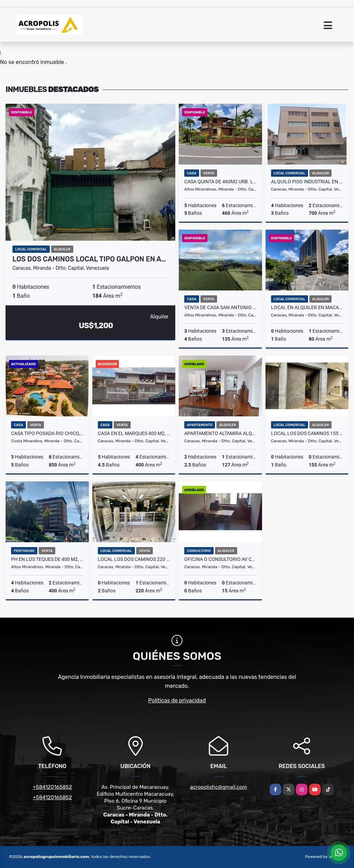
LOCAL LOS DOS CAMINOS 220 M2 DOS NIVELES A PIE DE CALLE (134, 559)
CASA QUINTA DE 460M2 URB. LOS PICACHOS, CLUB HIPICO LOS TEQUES (220, 182)
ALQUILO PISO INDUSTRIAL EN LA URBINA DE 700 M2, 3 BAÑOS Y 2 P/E (307, 182)
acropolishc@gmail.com (219, 787)
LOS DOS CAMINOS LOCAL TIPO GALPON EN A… (89, 259)
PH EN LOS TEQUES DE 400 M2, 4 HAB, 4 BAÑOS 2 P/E (47, 559)
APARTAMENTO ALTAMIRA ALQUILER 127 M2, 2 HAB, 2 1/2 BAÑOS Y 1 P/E (220, 433)
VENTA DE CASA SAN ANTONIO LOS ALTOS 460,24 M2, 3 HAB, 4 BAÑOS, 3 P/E (220, 307)
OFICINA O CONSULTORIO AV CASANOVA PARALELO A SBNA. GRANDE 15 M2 (220, 559)
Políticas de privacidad (177, 700)
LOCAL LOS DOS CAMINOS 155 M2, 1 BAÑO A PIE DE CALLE (307, 433)
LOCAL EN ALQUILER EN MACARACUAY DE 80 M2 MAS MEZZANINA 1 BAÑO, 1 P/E (307, 307)
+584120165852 (52, 787)
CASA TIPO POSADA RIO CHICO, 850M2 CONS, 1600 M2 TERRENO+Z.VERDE (47, 433)
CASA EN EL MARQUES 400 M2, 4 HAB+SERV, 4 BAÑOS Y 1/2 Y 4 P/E (134, 433)
